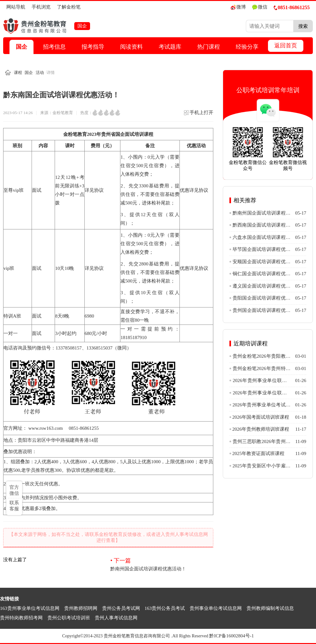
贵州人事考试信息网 (116, 618)
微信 (260, 7)
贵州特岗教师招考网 (21, 618)
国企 (21, 47)
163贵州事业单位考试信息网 (30, 608)
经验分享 (247, 47)
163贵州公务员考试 (165, 608)
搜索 (303, 26)
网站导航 (16, 7)
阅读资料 (131, 47)
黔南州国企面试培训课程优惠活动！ (162, 564)
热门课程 (209, 47)
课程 (18, 73)
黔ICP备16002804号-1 (231, 636)
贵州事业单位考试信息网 (216, 608)
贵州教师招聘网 (81, 608)
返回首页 (286, 46)
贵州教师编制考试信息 (270, 608)
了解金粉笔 (69, 7)
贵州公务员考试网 (121, 608)
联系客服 (14, 506)
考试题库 (170, 47)
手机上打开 (198, 115)
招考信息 (54, 47)
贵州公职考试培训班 (69, 618)
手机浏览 (41, 7)
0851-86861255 (292, 7)
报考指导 (93, 47)
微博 (238, 7)
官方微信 (14, 490)
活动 (40, 73)
